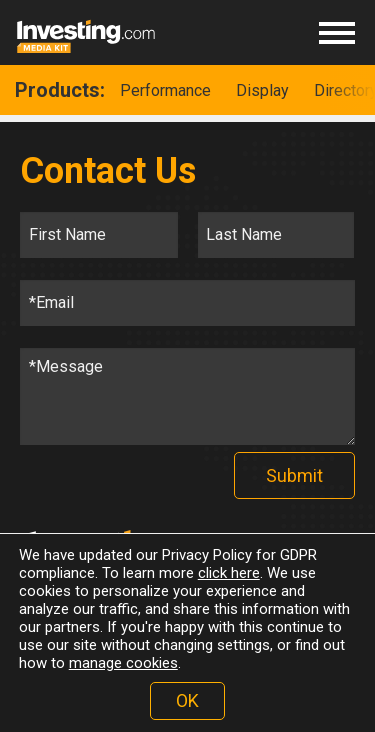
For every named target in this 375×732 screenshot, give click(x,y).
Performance (165, 90)
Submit (294, 475)
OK (187, 700)
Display (262, 90)
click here (229, 573)
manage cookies (123, 663)
